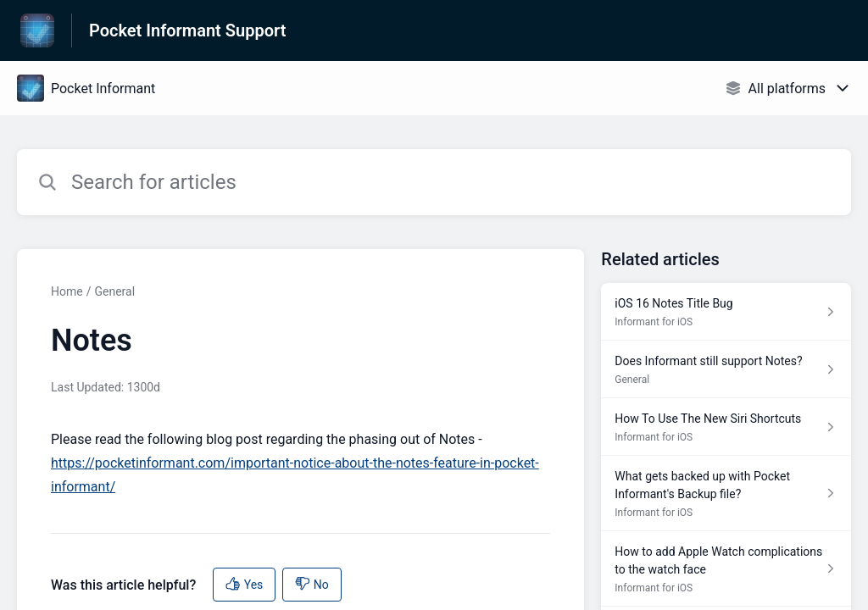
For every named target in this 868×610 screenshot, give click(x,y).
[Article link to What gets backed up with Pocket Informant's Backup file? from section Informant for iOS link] (726, 494)
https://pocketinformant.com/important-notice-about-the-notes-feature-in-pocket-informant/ (295, 475)
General (114, 291)
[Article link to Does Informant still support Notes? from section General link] (726, 369)
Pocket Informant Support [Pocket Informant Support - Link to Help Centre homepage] (187, 30)
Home (67, 291)
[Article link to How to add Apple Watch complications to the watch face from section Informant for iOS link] (726, 569)
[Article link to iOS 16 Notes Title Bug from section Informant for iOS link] (726, 312)
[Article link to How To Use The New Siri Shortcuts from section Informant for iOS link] (726, 427)
